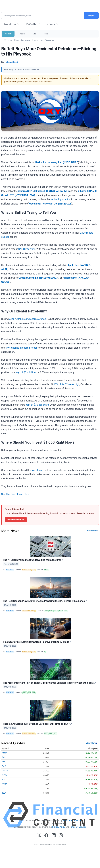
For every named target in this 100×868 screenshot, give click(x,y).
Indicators (51, 24)
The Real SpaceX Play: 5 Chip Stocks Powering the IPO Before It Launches (45, 601)
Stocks (22, 34)
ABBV (25, 693)
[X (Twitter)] (39, 836)
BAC (4, 766)
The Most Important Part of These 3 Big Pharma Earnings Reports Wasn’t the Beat (49, 683)
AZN (29, 693)
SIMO (51, 734)
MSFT (4, 780)
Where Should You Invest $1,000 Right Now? (38, 442)
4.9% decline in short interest (21, 348)
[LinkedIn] (54, 836)
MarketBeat (10, 570)
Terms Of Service (78, 827)
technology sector (60, 199)
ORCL (4, 788)
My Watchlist (31, 24)
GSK (34, 693)
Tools (46, 34)
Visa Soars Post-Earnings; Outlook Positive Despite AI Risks (37, 642)
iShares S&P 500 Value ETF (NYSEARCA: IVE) (43, 191)
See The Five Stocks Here (15, 494)
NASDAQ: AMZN (49, 278)
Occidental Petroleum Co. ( (44, 204)
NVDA (61, 611)
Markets (8, 34)
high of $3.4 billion (25, 372)
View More (92, 531)
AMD (46, 611)
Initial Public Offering (29, 611)
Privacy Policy (59, 827)
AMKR (51, 611)
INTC (56, 611)
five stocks (37, 470)
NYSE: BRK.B (71, 162)
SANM (46, 570)
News (16, 40)
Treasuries (50, 40)
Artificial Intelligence (28, 570)
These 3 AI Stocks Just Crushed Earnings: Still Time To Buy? (37, 724)
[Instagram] (61, 836)
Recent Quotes (10, 24)
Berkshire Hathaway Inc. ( (50, 162)
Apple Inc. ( (74, 265)
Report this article (16, 520)
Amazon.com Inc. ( (30, 278)
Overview (8, 40)
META (4, 775)
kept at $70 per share (37, 405)
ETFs (34, 34)
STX (55, 734)
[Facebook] (46, 836)
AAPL (4, 757)
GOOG (5, 771)
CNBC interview (27, 249)
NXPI (46, 734)
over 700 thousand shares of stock (28, 319)
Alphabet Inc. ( (71, 278)
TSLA (4, 793)
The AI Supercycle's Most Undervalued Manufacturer (33, 560)
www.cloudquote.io (72, 820)
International (38, 40)
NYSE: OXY (65, 204)
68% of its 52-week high (67, 384)
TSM (66, 611)
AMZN (5, 753)
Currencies (25, 40)
